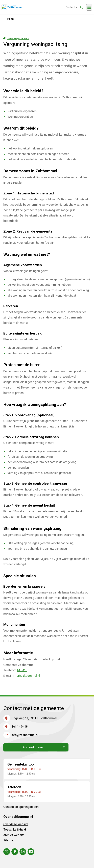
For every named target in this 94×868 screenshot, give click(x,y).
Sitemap (9, 840)
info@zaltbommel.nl (26, 676)
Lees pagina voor (16, 38)
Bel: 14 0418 (20, 726)
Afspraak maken (46, 748)
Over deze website (16, 824)
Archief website (14, 835)
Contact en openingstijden (21, 807)
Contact (72, 7)
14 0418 (22, 670)
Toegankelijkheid (15, 829)
